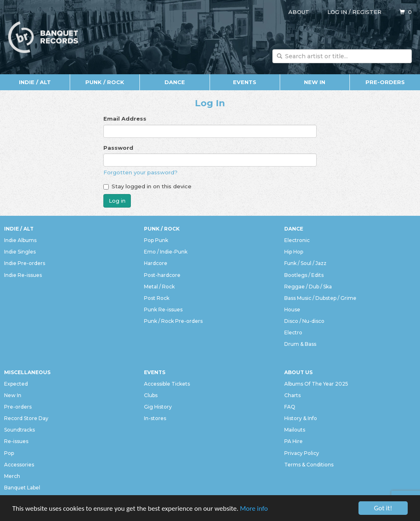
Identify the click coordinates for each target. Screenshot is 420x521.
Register (367, 12)
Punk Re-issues (163, 310)
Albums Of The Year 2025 (316, 384)
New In (315, 82)
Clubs (151, 395)
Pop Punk (156, 240)
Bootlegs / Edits (304, 275)
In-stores (155, 418)
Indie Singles (20, 252)
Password (118, 148)
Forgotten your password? (140, 172)
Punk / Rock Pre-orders (173, 321)
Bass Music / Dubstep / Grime (320, 298)
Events (245, 82)
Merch (12, 476)
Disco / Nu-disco (304, 321)
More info (254, 508)
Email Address (125, 119)
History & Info (301, 418)
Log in (337, 12)
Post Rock (157, 298)
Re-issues (16, 441)
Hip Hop (294, 252)
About (299, 12)
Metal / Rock (159, 287)
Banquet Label (22, 488)
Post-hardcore (162, 275)
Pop (9, 453)
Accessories (19, 465)
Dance (175, 82)
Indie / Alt (35, 82)
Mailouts (295, 430)
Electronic (297, 240)
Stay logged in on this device (147, 186)
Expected (16, 384)
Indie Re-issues (23, 275)
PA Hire (293, 441)
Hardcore (156, 263)
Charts (292, 395)
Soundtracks (19, 430)
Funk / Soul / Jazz (305, 263)
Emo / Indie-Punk (166, 252)
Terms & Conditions (309, 465)
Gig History (158, 407)
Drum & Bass (300, 344)
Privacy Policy (302, 453)
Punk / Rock (105, 82)
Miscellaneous (27, 372)
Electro (293, 332)
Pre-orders (385, 82)
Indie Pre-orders (25, 263)
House (292, 310)
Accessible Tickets (167, 384)
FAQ (290, 407)
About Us (298, 372)
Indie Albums (20, 240)
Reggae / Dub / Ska (308, 287)
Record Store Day (26, 418)
